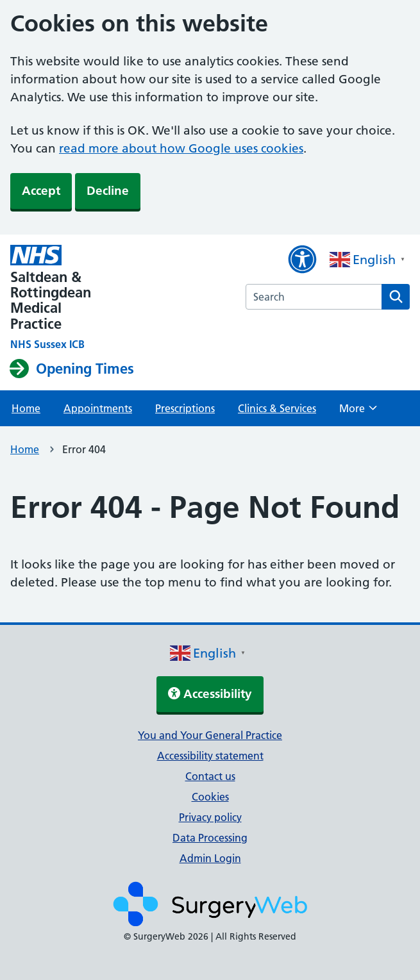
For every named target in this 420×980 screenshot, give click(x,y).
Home (26, 408)
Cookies (210, 797)
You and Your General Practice (210, 735)
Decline (108, 191)
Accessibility (210, 694)
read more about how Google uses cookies (181, 148)
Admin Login (210, 858)
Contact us (210, 776)
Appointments (98, 408)
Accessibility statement (210, 756)
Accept (41, 191)
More (358, 412)
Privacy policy (210, 817)
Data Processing (210, 838)
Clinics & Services (277, 408)
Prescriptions (185, 408)
